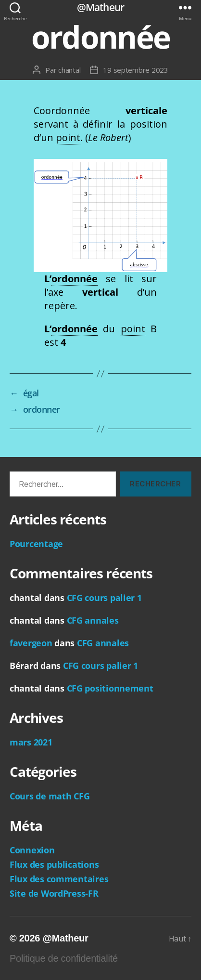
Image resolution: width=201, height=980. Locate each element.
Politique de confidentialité (64, 958)
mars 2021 (31, 742)
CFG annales (93, 620)
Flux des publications (54, 864)
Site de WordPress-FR (54, 893)
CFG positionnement (110, 688)
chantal (69, 70)
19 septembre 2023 (136, 70)
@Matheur (100, 7)
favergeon (31, 643)
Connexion (32, 850)
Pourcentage (36, 544)
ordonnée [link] (75, 279)
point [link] (68, 137)
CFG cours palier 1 (104, 598)
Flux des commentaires (59, 879)
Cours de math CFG (50, 796)
